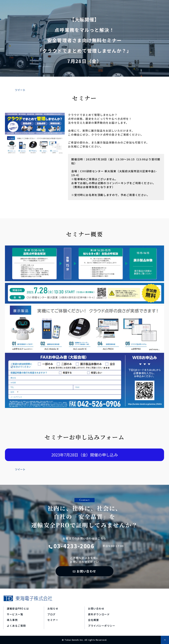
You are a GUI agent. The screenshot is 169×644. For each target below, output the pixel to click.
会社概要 (93, 620)
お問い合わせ (86, 571)
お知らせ (53, 608)
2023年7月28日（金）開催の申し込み (85, 455)
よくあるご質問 (16, 626)
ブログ (51, 614)
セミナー (53, 620)
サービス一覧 (15, 614)
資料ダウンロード (99, 614)
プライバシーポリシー (102, 626)
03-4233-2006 (74, 546)
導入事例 (12, 620)
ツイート (20, 90)
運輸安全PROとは (18, 608)
